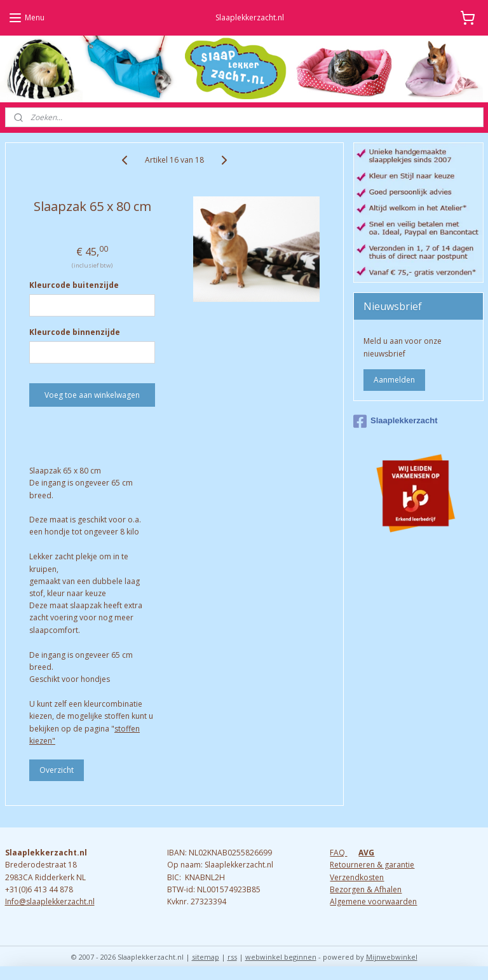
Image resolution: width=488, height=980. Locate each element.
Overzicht (57, 770)
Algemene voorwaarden (373, 902)
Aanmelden (394, 380)
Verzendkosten (357, 877)
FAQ (338, 853)
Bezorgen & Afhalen (366, 889)
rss (232, 957)
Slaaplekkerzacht (396, 421)
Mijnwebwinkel (392, 957)
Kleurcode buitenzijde (74, 285)
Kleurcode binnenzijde (75, 332)
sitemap (206, 957)
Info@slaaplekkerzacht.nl (50, 902)
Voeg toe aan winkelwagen (92, 395)
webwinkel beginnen (281, 957)
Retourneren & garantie (372, 865)
